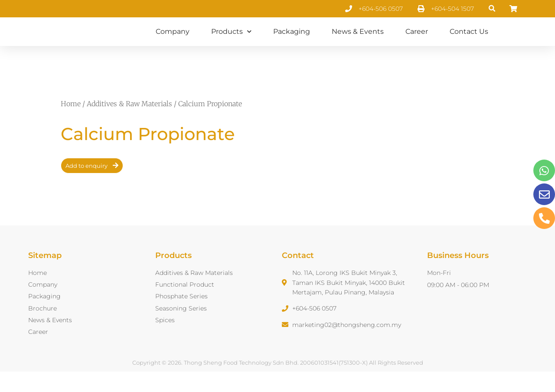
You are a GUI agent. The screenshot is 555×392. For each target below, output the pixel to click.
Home (71, 124)
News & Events (358, 41)
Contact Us (469, 41)
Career (417, 41)
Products (231, 41)
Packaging (292, 41)
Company (173, 41)
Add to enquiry (87, 186)
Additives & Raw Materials (129, 124)
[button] (492, 9)
